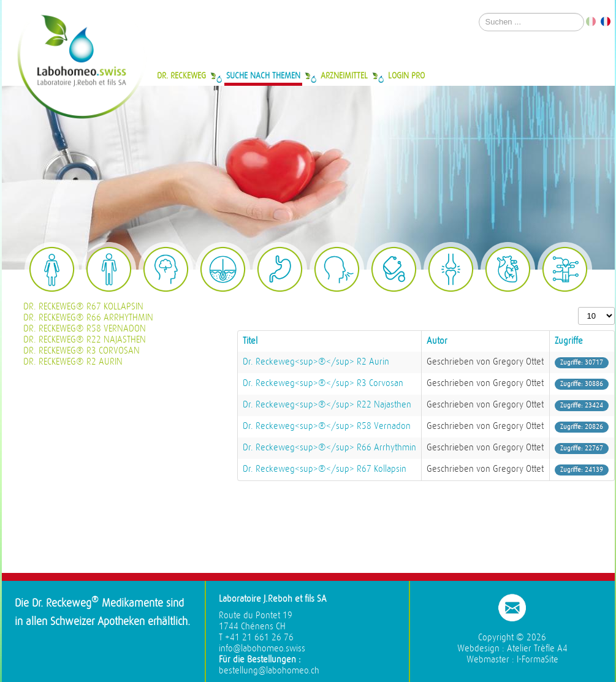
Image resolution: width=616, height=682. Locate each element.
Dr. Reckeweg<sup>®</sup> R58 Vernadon (327, 426)
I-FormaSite (538, 660)
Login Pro (406, 75)
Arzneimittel (344, 75)
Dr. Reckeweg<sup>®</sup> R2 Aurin (316, 362)
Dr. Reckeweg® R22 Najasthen (85, 340)
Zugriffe (569, 341)
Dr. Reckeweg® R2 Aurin (73, 362)
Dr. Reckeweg (181, 75)
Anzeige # (578, 307)
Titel (250, 341)
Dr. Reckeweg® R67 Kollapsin (83, 307)
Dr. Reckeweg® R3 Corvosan (82, 351)
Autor (437, 341)
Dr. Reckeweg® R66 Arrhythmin (88, 318)
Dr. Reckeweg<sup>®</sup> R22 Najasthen (327, 405)
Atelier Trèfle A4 (537, 649)
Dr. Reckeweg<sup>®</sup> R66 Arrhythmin (329, 448)
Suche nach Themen (263, 75)
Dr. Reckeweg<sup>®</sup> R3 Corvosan (323, 383)
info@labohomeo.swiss (262, 649)
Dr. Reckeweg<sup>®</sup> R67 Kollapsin (325, 469)
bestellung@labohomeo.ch (269, 671)
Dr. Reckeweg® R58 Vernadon (85, 329)
